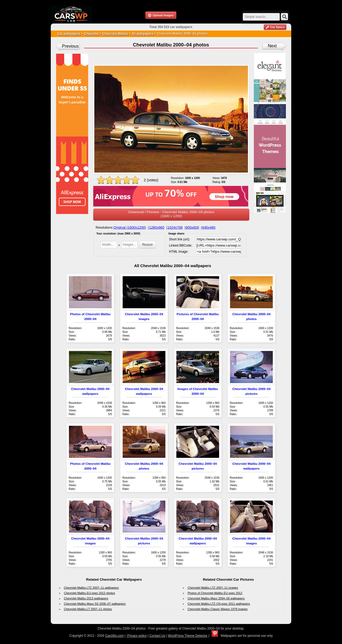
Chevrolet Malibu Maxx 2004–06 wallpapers (216, 598)
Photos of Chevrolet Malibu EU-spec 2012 (215, 593)
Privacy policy (137, 636)
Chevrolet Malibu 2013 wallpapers (86, 598)
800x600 (192, 227)
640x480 (209, 227)
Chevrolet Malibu (115, 34)
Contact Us (157, 636)
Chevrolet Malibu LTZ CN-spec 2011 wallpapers (219, 604)
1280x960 (157, 227)
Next (272, 46)
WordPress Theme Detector (188, 636)
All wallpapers (143, 34)
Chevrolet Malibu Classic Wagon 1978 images (218, 609)
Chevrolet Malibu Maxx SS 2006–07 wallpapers (95, 604)
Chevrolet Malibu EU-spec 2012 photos (89, 593)
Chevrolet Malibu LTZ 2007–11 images (213, 588)
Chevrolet (91, 34)
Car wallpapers (69, 34)
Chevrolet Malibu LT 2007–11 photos (88, 609)
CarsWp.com (114, 636)
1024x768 (175, 227)
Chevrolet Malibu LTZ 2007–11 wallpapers (91, 588)
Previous (70, 46)
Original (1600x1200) (130, 227)
